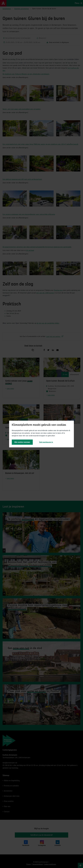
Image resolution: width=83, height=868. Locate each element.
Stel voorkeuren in (46, 442)
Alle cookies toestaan (22, 442)
